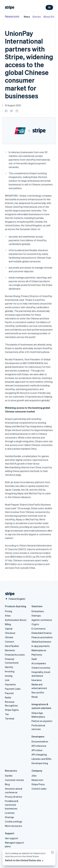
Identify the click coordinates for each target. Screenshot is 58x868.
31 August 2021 (13, 105)
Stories (37, 17)
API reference (39, 746)
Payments (10, 684)
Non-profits (38, 692)
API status (37, 750)
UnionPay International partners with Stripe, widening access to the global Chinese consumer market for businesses (29, 64)
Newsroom (12, 16)
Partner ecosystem (42, 721)
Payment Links (13, 689)
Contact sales (39, 789)
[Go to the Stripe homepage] (9, 594)
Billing (8, 624)
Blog (7, 784)
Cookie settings (14, 821)
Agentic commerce (42, 620)
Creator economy (41, 668)
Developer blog (40, 763)
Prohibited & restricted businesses (12, 805)
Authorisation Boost (16, 620)
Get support (12, 838)
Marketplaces (39, 650)
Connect (10, 642)
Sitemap (9, 817)
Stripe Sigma (12, 710)
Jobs (34, 776)
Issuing (9, 676)
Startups (36, 616)
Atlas (8, 616)
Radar (8, 697)
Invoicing (10, 671)
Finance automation (42, 637)
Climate (9, 637)
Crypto (35, 624)
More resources (13, 826)
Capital (9, 629)
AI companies (39, 663)
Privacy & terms (13, 797)
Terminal (10, 718)
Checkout (10, 633)
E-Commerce (39, 629)
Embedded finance (42, 633)
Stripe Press (38, 784)
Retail (35, 697)
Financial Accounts (15, 655)
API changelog (39, 754)
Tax (7, 714)
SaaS (34, 659)
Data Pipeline (12, 646)
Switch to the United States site (24, 860)
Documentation (40, 741)
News (27, 17)
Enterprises (38, 611)
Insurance (37, 680)
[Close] (52, 853)
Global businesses (41, 642)
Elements (10, 650)
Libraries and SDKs (42, 759)
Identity (9, 667)
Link (7, 680)
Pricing (9, 611)
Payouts (9, 693)
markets (18, 218)
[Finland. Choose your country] (15, 599)
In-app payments (41, 646)
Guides (9, 776)
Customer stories (14, 780)
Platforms (37, 655)
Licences (10, 813)
